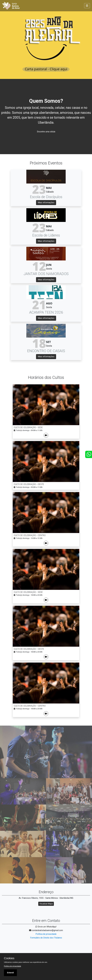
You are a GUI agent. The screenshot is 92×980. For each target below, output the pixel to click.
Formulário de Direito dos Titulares (46, 938)
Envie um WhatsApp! (46, 927)
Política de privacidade (46, 934)
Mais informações (46, 203)
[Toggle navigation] (87, 6)
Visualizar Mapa (46, 904)
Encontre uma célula (46, 132)
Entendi (10, 973)
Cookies (9, 958)
